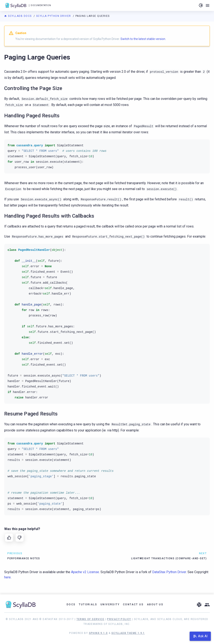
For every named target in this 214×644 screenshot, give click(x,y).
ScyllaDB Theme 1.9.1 (128, 633)
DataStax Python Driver (169, 572)
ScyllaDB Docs (18, 16)
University (110, 604)
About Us (155, 604)
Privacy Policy (119, 619)
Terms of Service (90, 619)
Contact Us (133, 604)
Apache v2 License (85, 572)
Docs (71, 604)
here (7, 577)
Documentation (41, 5)
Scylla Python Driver (54, 16)
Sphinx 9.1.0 (98, 633)
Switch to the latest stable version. (143, 39)
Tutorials (88, 604)
